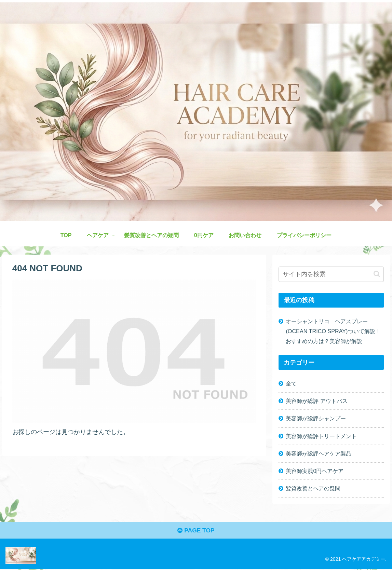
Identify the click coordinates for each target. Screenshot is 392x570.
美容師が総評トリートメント (321, 436)
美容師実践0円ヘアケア (315, 471)
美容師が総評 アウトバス (317, 401)
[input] (331, 274)
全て (291, 383)
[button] (377, 274)
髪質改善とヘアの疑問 (313, 488)
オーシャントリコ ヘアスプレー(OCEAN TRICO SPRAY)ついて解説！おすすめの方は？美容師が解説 (333, 331)
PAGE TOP (196, 531)
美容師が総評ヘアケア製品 (319, 453)
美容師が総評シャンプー (316, 418)
